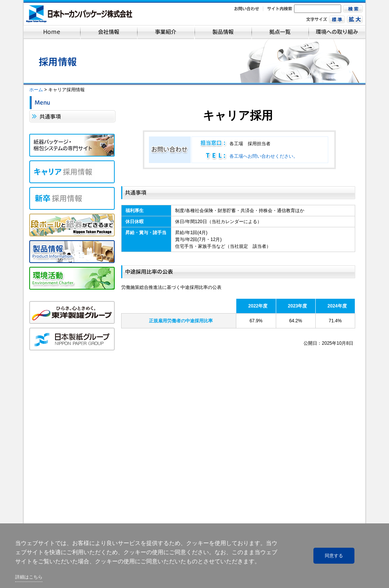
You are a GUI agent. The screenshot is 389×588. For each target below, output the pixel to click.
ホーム (36, 90)
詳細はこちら (29, 577)
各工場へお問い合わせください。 (264, 156)
